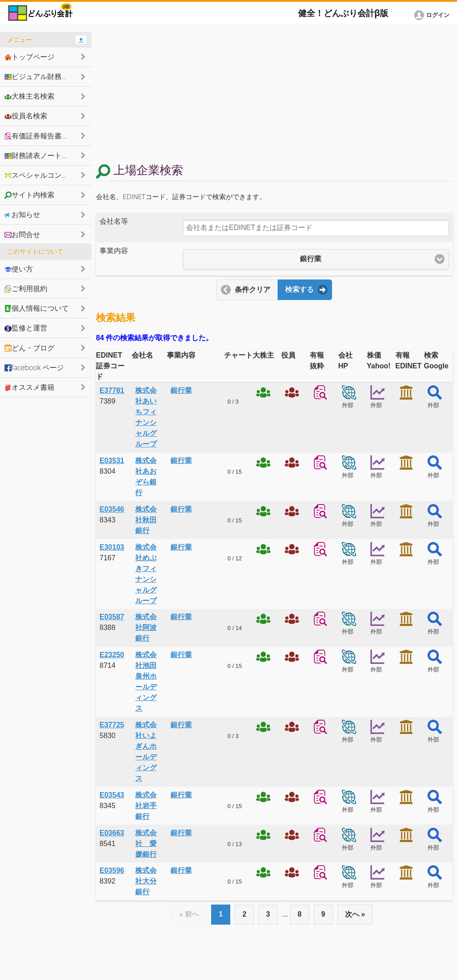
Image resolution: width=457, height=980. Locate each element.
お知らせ (22, 214)
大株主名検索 (29, 96)
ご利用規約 (26, 288)
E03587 (112, 617)
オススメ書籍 (29, 387)
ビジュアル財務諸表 (40, 76)
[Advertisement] (274, 95)
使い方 (19, 269)
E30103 (112, 547)
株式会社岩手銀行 (146, 806)
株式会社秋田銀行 (146, 520)
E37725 (112, 725)
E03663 (112, 833)
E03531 (112, 461)
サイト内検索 (29, 195)
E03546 (112, 509)
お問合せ (22, 234)
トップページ (29, 57)
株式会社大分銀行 (146, 881)
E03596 (112, 870)
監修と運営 (26, 328)
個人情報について (37, 308)
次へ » (355, 914)
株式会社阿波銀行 (146, 628)
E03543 (112, 795)
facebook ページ (34, 367)
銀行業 (181, 390)
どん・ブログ (29, 348)
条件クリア (253, 290)
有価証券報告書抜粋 (40, 136)
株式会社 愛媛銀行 (146, 844)
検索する (299, 290)
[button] (433, 15)
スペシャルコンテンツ (44, 175)
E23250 (112, 655)
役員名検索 (26, 116)
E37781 (112, 390)
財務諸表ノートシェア (44, 155)
